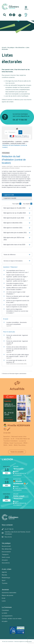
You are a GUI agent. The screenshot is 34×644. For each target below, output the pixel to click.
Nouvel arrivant (6, 546)
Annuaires (5, 560)
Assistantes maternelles (9, 593)
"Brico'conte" (19, 469)
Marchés (4, 575)
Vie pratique (11, 48)
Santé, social (6, 557)
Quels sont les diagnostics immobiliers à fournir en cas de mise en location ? (17, 311)
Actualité (5, 621)
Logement (19, 141)
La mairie (4, 613)
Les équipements (7, 616)
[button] (17, 208)
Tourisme (5, 583)
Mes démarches (20, 48)
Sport (4, 580)
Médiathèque (6, 578)
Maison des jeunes (7, 595)
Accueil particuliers (8, 141)
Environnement (6, 552)
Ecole (4, 598)
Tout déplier (28, 204)
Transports (5, 554)
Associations (6, 563)
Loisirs (4, 601)
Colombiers (5, 610)
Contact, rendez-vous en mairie (12, 619)
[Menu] (26, 8)
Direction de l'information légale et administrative (15, 374)
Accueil (4, 48)
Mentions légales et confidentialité (23, 641)
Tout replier (17, 204)
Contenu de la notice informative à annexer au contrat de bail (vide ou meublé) (17, 349)
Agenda (4, 572)
